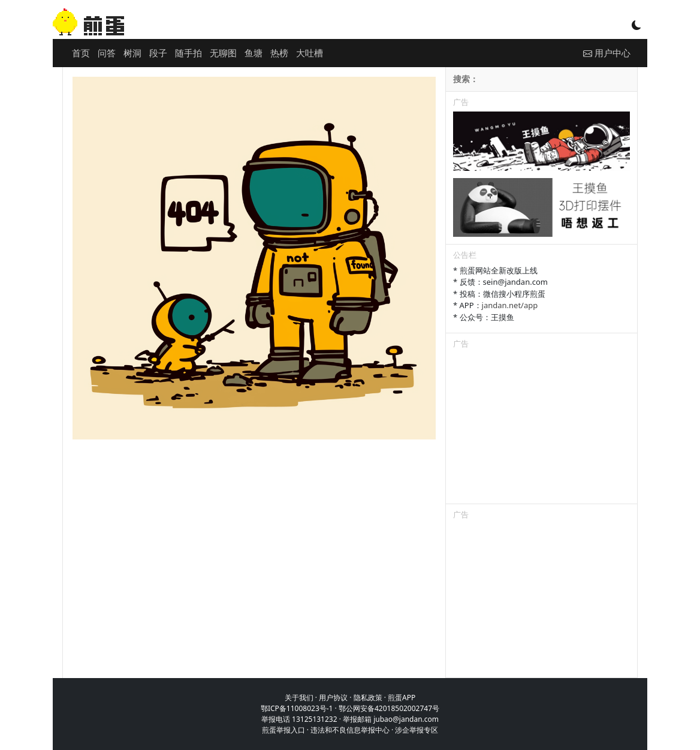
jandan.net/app (510, 305)
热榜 (279, 53)
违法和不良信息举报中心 (350, 730)
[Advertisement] (541, 429)
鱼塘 (254, 53)
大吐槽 (310, 53)
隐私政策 (368, 698)
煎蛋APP (402, 698)
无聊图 (223, 53)
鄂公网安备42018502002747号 (389, 708)
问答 (107, 53)
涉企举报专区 (417, 730)
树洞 (132, 53)
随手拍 (188, 53)
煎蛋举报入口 (283, 730)
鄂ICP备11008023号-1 (297, 708)
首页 (81, 53)
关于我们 (299, 698)
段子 (158, 53)
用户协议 (333, 698)
